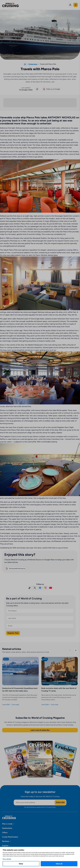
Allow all (59, 864)
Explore (5, 846)
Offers (5, 833)
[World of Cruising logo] (14, 5)
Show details (7, 859)
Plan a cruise (7, 824)
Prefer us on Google (51, 89)
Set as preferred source (15, 569)
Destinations (7, 828)
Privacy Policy (51, 807)
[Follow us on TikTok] (30, 588)
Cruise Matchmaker (10, 837)
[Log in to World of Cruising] (70, 5)
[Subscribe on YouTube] (51, 588)
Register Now (13, 633)
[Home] (25, 64)
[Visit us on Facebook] (40, 588)
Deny (21, 864)
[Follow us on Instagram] (45, 588)
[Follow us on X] (35, 588)
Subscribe (60, 803)
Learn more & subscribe (40, 730)
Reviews (6, 842)
